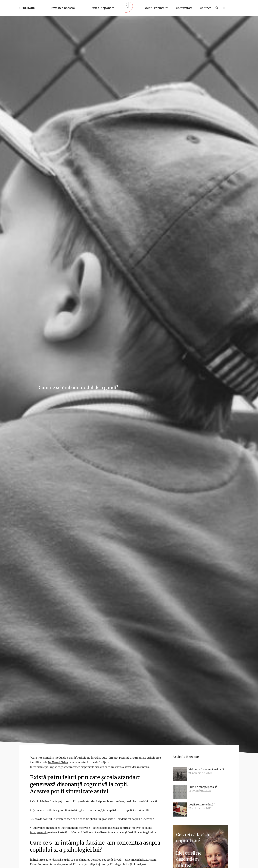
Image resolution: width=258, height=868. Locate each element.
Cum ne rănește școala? (203, 787)
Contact (205, 8)
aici (97, 767)
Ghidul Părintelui (156, 8)
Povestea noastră (63, 8)
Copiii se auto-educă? (202, 805)
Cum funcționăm (102, 8)
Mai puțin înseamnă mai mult (206, 769)
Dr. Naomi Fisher (58, 762)
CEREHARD (27, 8)
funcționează (38, 832)
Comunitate (184, 8)
